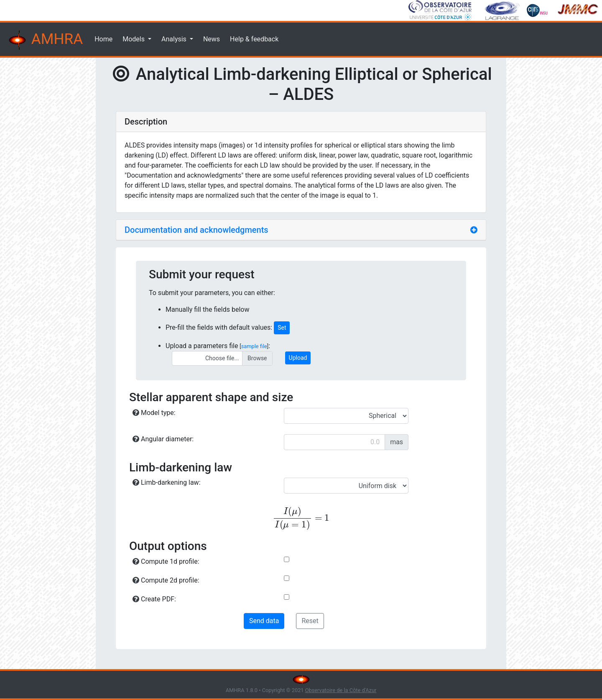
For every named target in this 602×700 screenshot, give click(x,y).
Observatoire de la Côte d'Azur (341, 690)
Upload (298, 358)
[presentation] (301, 518)
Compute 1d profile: (166, 561)
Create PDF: (154, 599)
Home (103, 39)
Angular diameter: (163, 439)
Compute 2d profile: (166, 580)
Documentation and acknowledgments (196, 230)
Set (282, 328)
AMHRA (45, 40)
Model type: (154, 413)
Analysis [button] (175, 39)
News (212, 39)
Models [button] (134, 39)
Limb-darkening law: (167, 482)
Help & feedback (254, 39)
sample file (254, 346)
